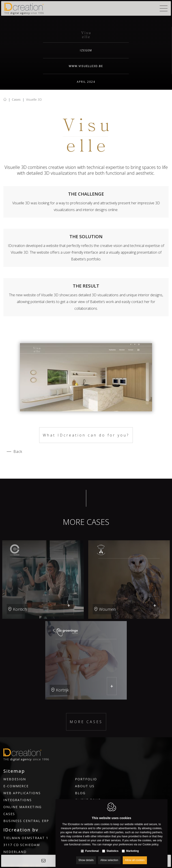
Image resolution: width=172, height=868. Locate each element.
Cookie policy (150, 840)
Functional (92, 847)
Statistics (112, 847)
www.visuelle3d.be (86, 66)
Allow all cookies (135, 856)
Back (18, 451)
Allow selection (109, 856)
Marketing (132, 847)
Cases (16, 99)
